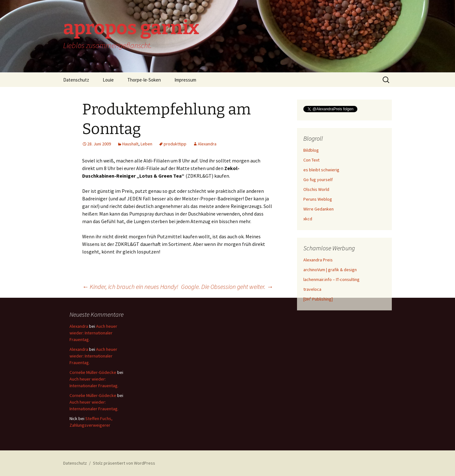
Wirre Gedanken (318, 209)
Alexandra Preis (318, 260)
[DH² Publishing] (318, 299)
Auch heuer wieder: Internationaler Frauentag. (93, 333)
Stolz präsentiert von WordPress (124, 463)
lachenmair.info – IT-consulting (331, 279)
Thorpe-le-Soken (144, 80)
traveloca (312, 289)
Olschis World (316, 189)
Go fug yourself (318, 180)
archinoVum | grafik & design (330, 270)
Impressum (185, 80)
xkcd (308, 219)
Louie (108, 80)
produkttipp (175, 144)
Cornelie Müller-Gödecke (93, 372)
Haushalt (130, 144)
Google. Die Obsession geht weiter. (227, 287)
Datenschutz (76, 80)
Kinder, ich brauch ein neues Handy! (130, 287)
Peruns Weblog (318, 199)
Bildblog (311, 150)
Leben (146, 144)
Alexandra (207, 144)
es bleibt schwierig (321, 170)
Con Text (311, 160)
